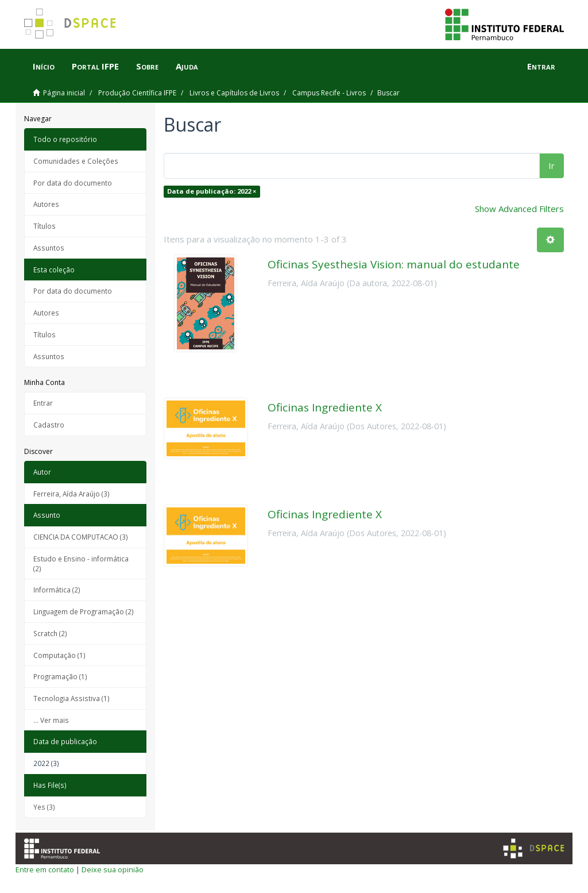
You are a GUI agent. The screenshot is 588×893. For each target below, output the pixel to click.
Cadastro (49, 425)
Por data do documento (73, 183)
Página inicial (64, 93)
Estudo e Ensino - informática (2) (81, 563)
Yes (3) (44, 807)
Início (44, 66)
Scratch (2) (50, 633)
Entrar (43, 403)
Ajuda (187, 66)
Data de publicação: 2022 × (212, 191)
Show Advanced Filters (519, 209)
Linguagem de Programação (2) (84, 611)
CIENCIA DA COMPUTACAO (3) (81, 537)
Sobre (147, 66)
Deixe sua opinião (113, 869)
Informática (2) (57, 590)
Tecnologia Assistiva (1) (71, 698)
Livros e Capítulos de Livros (234, 93)
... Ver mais (51, 720)
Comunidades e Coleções (76, 161)
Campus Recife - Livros (329, 93)
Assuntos (49, 248)
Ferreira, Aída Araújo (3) (71, 494)
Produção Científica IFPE (137, 93)
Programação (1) (60, 676)
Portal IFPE (95, 66)
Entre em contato (45, 869)
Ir (552, 165)
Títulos (45, 226)
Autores (46, 204)
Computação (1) (59, 655)
